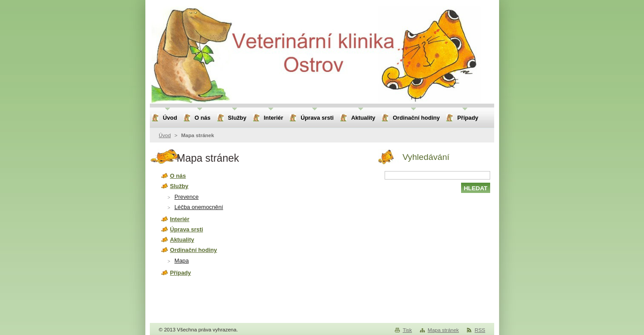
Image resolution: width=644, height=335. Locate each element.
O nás (178, 176)
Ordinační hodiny (193, 250)
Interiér (180, 219)
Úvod (165, 135)
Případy (180, 273)
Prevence (186, 197)
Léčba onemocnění (199, 207)
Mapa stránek (443, 330)
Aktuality (182, 240)
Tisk (407, 330)
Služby (179, 186)
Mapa (182, 261)
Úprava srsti (186, 229)
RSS (480, 330)
